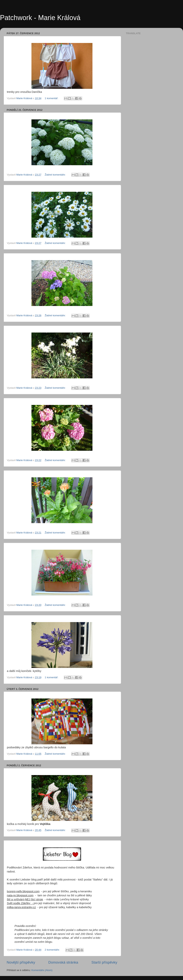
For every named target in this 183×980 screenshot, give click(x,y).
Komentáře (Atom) (42, 970)
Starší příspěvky (104, 962)
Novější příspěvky (21, 962)
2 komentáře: (53, 950)
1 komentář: (52, 98)
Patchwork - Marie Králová (40, 18)
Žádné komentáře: (55, 175)
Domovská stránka (63, 962)
